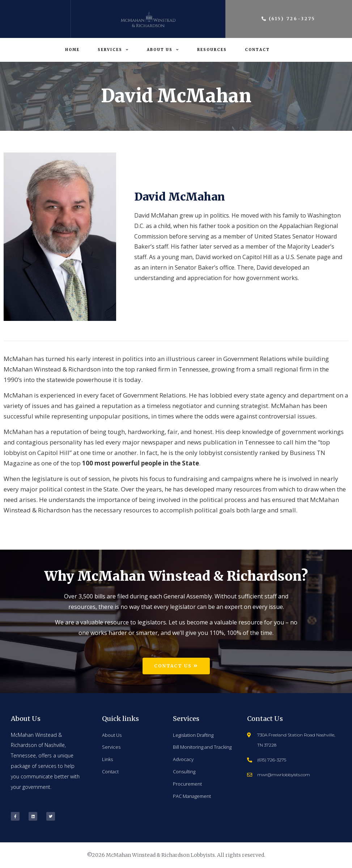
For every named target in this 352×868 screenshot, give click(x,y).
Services (113, 50)
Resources (212, 50)
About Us (163, 50)
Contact (257, 50)
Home (72, 50)
